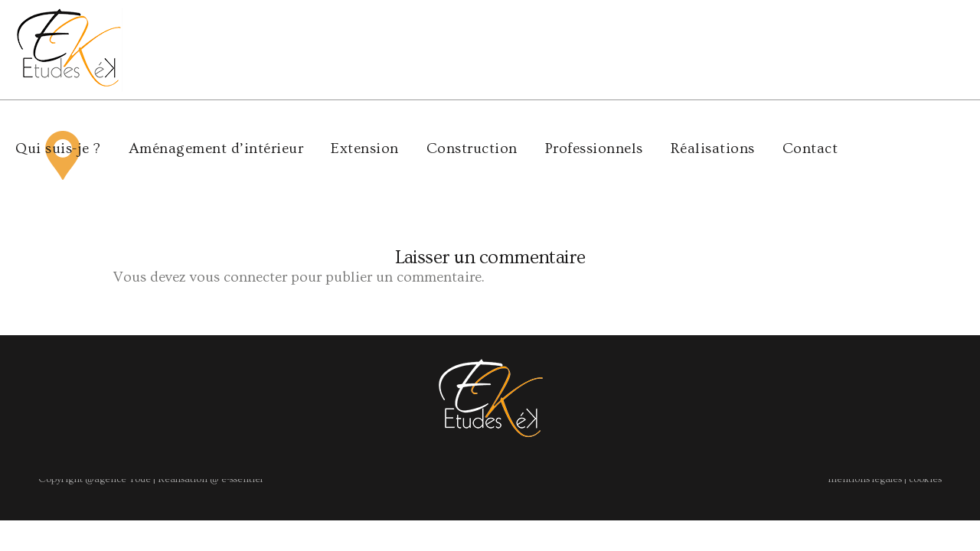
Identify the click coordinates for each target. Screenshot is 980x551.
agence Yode (122, 379)
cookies (925, 379)
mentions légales (865, 379)
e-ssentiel (241, 379)
